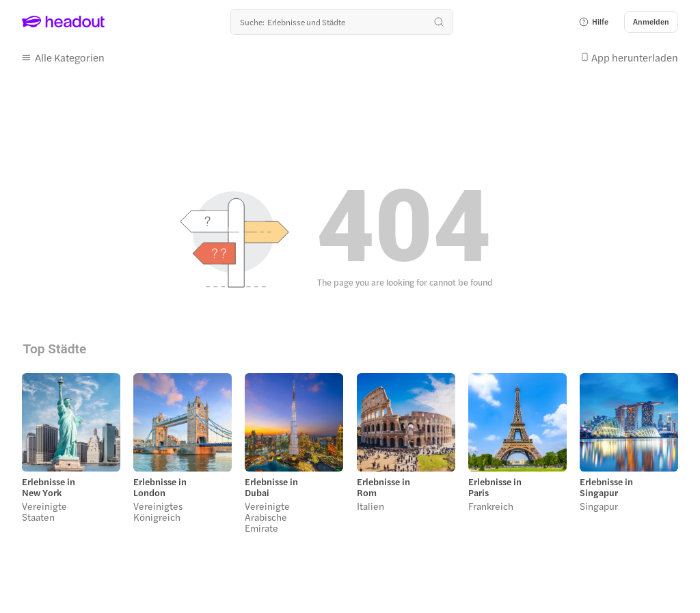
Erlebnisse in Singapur (606, 487)
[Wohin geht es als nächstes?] (342, 22)
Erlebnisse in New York (49, 487)
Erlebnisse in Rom (383, 487)
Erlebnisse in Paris (495, 487)
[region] (350, 457)
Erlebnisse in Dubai (271, 487)
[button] (593, 22)
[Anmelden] (651, 22)
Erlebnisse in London (160, 487)
